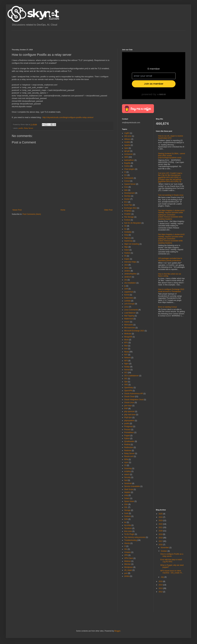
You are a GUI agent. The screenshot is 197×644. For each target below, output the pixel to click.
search (127, 474)
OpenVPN (128, 391)
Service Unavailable (132, 486)
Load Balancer (130, 313)
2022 (161, 524)
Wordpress (128, 567)
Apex (126, 148)
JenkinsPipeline (130, 274)
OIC (126, 379)
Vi (125, 546)
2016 (161, 545)
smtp (126, 495)
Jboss (127, 268)
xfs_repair (128, 570)
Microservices (130, 328)
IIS (125, 256)
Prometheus (129, 432)
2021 (161, 527)
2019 (161, 534)
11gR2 (127, 133)
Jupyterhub (129, 292)
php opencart (129, 411)
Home (63, 210)
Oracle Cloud (129, 396)
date (126, 190)
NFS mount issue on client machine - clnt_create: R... (172, 572)
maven (127, 322)
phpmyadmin (129, 421)
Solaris (127, 498)
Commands (129, 178)
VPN (126, 555)
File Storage (129, 217)
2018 (161, 538)
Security (127, 477)
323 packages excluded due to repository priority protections (170, 259)
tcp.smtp (128, 525)
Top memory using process (135, 537)
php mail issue (130, 415)
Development (129, 193)
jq (125, 286)
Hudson (127, 253)
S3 (125, 465)
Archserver (128, 154)
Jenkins (127, 271)
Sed (126, 480)
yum (126, 573)
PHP (126, 409)
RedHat (127, 445)
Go (125, 229)
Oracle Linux (129, 403)
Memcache (129, 325)
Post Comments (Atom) (32, 214)
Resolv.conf (129, 456)
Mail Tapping (129, 316)
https (126, 247)
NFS (126, 361)
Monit (126, 340)
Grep (126, 235)
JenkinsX (128, 277)
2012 (161, 592)
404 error (128, 136)
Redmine (128, 451)
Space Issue (129, 501)
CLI (126, 175)
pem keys (128, 406)
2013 (161, 588)
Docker (127, 199)
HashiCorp (128, 241)
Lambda (127, 301)
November (165, 548)
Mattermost (129, 319)
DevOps (127, 196)
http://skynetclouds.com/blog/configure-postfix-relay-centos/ (68, 117)
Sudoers (128, 516)
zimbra (127, 576)
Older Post (108, 210)
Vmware (127, 552)
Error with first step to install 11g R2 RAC (171, 561)
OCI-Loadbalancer (131, 376)
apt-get (127, 151)
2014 (161, 585)
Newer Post (17, 210)
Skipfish (127, 492)
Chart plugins (129, 169)
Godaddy (128, 232)
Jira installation (130, 283)
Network (127, 358)
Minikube (128, 334)
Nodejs (127, 367)
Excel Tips (128, 205)
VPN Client (129, 558)
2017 (161, 541)
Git (125, 226)
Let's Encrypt (129, 304)
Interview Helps (130, 262)
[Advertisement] (65, 37)
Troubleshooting (131, 540)
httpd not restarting (132, 244)
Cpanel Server (130, 184)
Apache (127, 145)
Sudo (126, 513)
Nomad (127, 370)
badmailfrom (129, 160)
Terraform (128, 528)
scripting (128, 471)
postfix (21, 128)
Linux (126, 307)
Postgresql (128, 426)
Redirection (129, 447)
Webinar (127, 561)
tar (125, 522)
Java (126, 265)
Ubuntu (127, 543)
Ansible (127, 142)
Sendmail (128, 483)
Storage (127, 510)
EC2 (126, 202)
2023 (161, 521)
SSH (126, 504)
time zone (128, 531)
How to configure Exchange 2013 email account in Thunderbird (171, 290)
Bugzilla (127, 163)
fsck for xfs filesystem (133, 223)
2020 (161, 531)
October (164, 551)
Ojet (126, 382)
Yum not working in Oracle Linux (171, 195)
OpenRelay (129, 388)
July (163, 577)
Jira (126, 280)
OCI (126, 373)
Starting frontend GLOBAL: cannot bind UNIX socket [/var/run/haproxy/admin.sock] (172, 156)
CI (125, 172)
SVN (126, 519)
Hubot (127, 250)
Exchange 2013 (130, 208)
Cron (126, 187)
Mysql (127, 352)
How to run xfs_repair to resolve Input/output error (171, 137)
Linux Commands (131, 310)
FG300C (128, 214)
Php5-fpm (128, 417)
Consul (127, 181)
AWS (126, 157)
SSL (126, 507)
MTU (126, 343)
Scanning (128, 468)
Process (127, 430)
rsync (126, 462)
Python (127, 438)
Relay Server (29, 128)
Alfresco (127, 139)
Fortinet (127, 220)
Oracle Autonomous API (134, 394)
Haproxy (128, 238)
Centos (127, 166)
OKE (126, 385)
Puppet (127, 436)
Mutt (126, 346)
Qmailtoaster (129, 441)
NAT (126, 355)
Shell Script (129, 489)
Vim (126, 549)
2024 (161, 517)
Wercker (127, 564)
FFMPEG (128, 211)
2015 (161, 581)
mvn (126, 349)
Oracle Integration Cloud (134, 400)
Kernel (127, 295)
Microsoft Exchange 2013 (134, 331)
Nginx (127, 364)
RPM (126, 459)
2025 (161, 514)
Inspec (127, 259)
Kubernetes (129, 298)
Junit (126, 289)
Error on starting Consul (168, 307)
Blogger (117, 631)
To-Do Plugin (129, 534)
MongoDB (128, 337)
